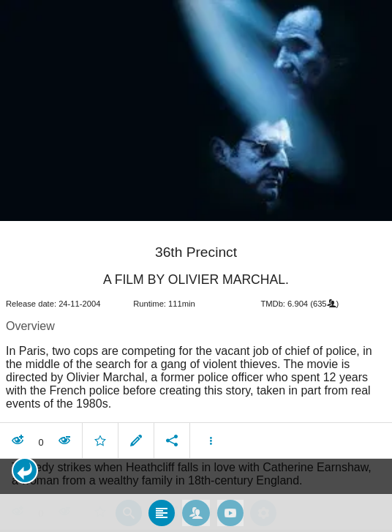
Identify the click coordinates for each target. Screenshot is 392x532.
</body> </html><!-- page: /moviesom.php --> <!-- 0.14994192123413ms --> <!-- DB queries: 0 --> (196, 266)
